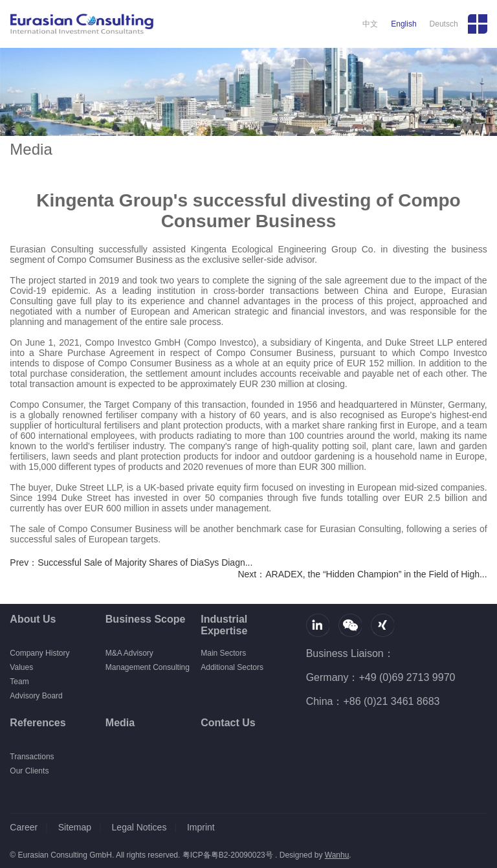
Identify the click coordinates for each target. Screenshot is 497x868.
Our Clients (29, 771)
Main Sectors (223, 653)
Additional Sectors (232, 667)
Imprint (201, 827)
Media (120, 723)
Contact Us (228, 723)
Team (19, 682)
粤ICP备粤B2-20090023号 (228, 855)
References (38, 723)
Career (24, 827)
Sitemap (75, 827)
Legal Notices (139, 827)
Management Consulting (148, 667)
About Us (33, 619)
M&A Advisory (129, 653)
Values (21, 667)
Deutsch (444, 24)
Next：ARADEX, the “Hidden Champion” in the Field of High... (362, 574)
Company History (39, 653)
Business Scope (146, 619)
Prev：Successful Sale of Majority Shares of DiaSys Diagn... (131, 562)
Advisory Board (36, 696)
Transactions (32, 757)
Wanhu (337, 855)
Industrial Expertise (224, 625)
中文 (370, 24)
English (403, 24)
